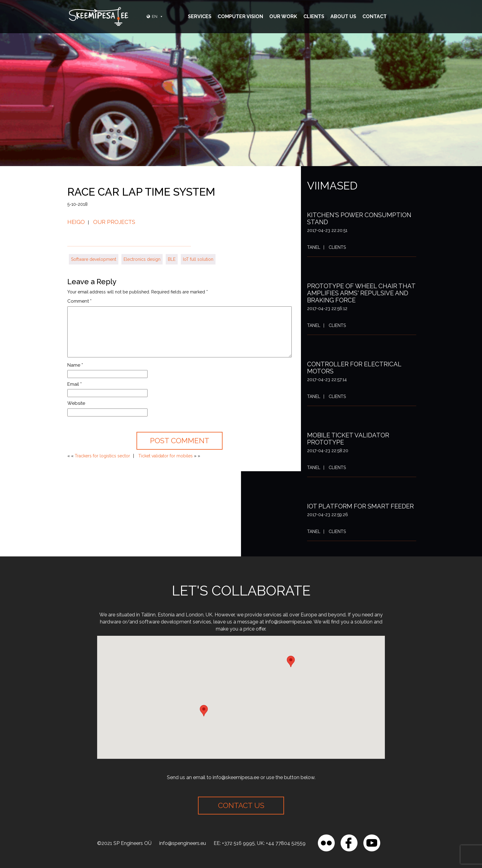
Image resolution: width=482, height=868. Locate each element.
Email (75, 384)
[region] (80, 823)
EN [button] (158, 16)
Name (75, 365)
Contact (375, 16)
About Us (343, 16)
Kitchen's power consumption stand (359, 219)
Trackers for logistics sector (102, 456)
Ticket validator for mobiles (166, 456)
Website (76, 403)
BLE (172, 259)
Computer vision (240, 16)
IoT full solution (198, 259)
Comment (79, 301)
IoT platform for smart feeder (360, 506)
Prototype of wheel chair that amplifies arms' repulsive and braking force (361, 293)
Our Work (283, 16)
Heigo (76, 222)
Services (200, 16)
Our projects (114, 222)
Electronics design (142, 259)
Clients (314, 16)
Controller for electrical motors (354, 368)
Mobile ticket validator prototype (348, 439)
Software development (94, 259)
